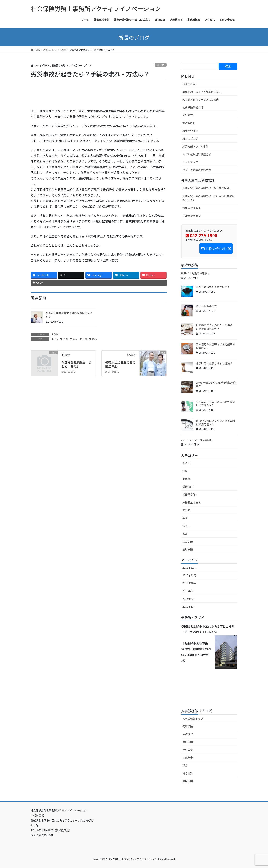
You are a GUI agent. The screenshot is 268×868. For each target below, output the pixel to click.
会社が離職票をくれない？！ (213, 287)
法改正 (186, 526)
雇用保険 (188, 549)
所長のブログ (190, 138)
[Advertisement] (74, 97)
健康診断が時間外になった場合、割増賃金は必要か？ (216, 327)
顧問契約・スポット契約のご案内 (202, 92)
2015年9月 (189, 591)
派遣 (185, 534)
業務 (185, 518)
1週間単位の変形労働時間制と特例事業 (216, 384)
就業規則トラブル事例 (195, 146)
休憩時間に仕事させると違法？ (214, 363)
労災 (75, 339)
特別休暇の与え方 (206, 306)
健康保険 (188, 726)
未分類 (161, 65)
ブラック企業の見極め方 (197, 170)
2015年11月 (189, 575)
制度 (185, 471)
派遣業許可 (189, 123)
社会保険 (188, 541)
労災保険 (188, 742)
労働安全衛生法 (192, 502)
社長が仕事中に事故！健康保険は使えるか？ (69, 315)
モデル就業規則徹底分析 (197, 154)
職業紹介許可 (190, 131)
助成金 (186, 479)
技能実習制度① (192, 208)
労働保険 (188, 487)
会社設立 (188, 115)
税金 (185, 765)
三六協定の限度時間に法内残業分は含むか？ (216, 346)
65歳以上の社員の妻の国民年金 (120, 364)
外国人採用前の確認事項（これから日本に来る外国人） (208, 198)
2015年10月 (189, 583)
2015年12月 (189, 567)
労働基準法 (189, 494)
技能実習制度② (192, 216)
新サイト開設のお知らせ (195, 273)
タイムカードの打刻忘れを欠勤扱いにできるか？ (216, 404)
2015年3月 (189, 606)
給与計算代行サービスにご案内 (201, 99)
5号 (56, 339)
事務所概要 (189, 84)
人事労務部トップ (193, 719)
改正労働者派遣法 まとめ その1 (76, 364)
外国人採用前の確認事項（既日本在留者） (207, 188)
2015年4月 (189, 599)
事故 (66, 339)
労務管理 (188, 734)
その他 (186, 463)
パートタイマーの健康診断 (197, 440)
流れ (95, 339)
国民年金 (188, 758)
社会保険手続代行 (193, 107)
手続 (85, 339)
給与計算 (188, 773)
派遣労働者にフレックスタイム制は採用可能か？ (215, 422)
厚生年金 (188, 750)
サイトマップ (190, 162)
